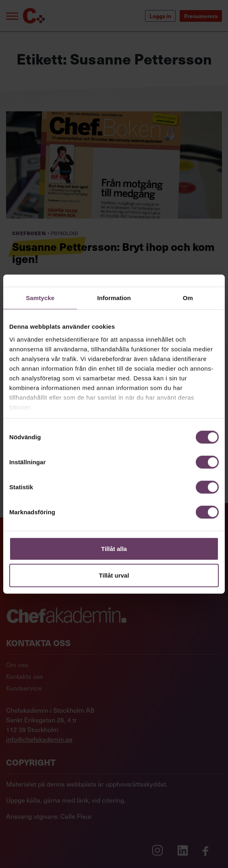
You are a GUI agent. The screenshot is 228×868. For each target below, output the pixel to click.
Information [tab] (114, 298)
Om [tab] (188, 298)
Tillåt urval (114, 575)
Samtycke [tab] (40, 298)
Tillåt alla (114, 549)
